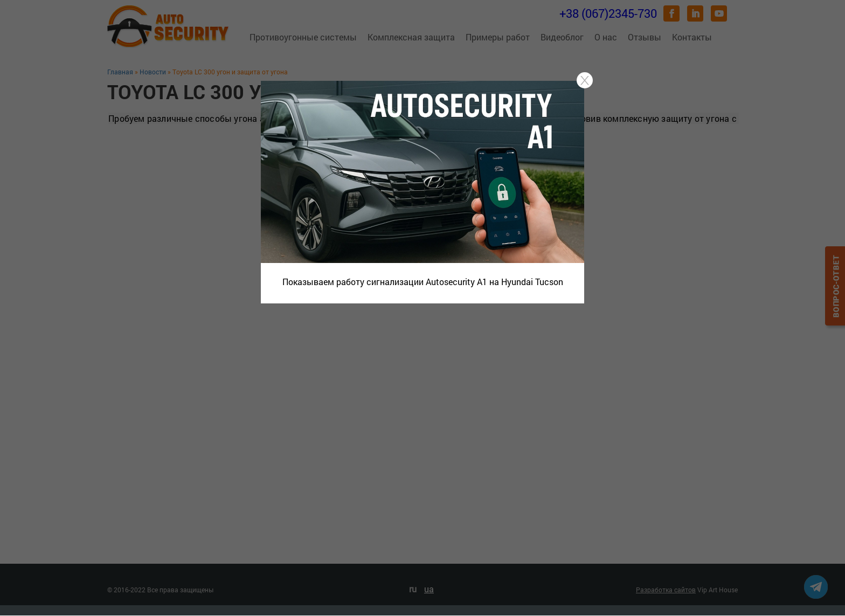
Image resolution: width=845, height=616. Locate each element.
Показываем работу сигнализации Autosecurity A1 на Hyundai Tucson (423, 282)
